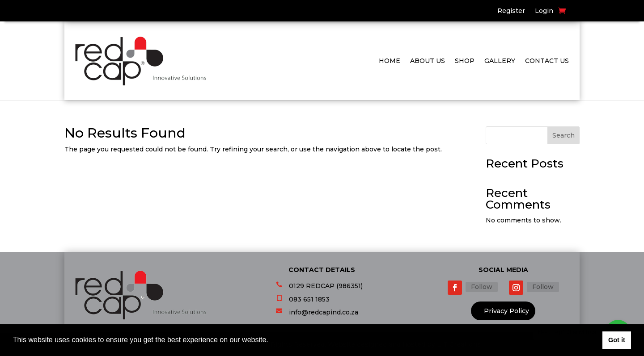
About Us (428, 61)
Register (511, 11)
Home (390, 61)
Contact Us (547, 61)
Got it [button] (617, 340)
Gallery (500, 61)
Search (563, 135)
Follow (482, 287)
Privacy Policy (506, 311)
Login (544, 11)
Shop (465, 61)
